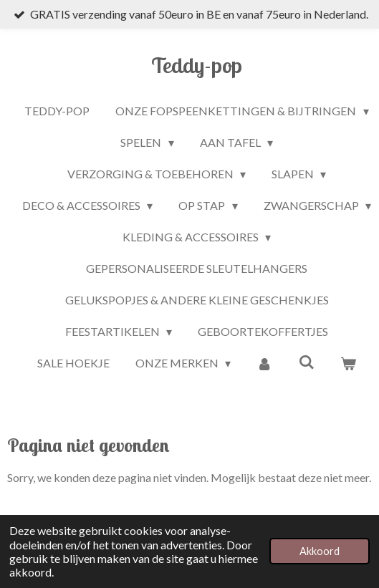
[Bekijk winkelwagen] (348, 363)
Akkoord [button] (320, 551)
